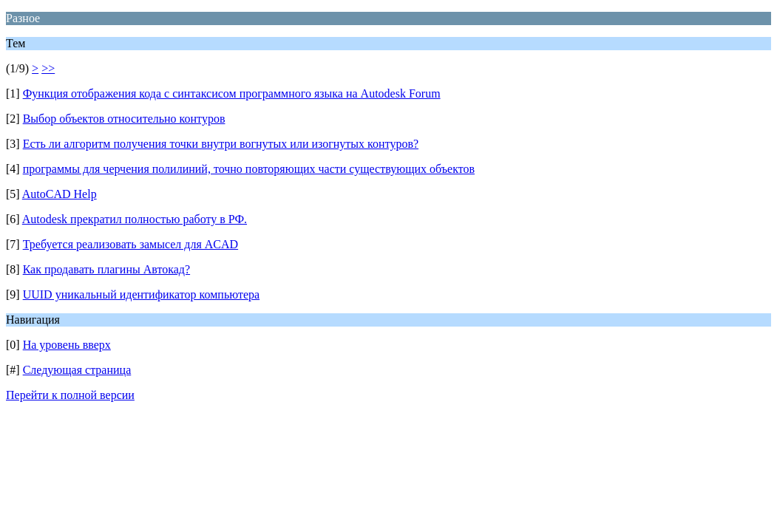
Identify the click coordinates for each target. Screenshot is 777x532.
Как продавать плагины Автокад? (106, 269)
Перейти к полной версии (70, 395)
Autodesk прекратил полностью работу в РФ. (135, 219)
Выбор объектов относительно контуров (124, 119)
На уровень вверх (67, 345)
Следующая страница (77, 370)
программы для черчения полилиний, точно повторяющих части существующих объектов (249, 169)
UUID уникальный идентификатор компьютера (141, 294)
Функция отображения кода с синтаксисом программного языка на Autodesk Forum (232, 93)
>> (48, 68)
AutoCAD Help (60, 194)
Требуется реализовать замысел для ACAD (130, 244)
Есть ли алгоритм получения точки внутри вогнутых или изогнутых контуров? (221, 144)
